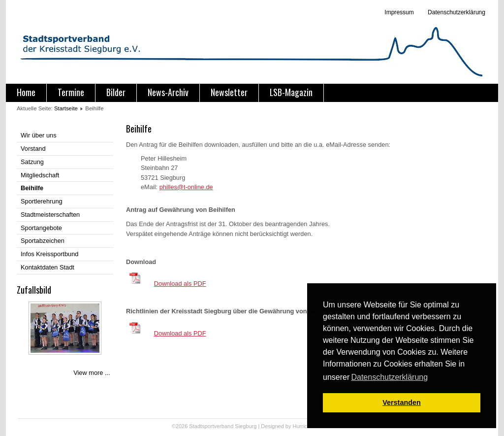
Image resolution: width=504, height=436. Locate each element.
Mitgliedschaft (40, 175)
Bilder (116, 92)
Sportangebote (41, 228)
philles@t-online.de (186, 187)
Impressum (399, 12)
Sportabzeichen (43, 241)
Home (26, 92)
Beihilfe (32, 188)
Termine (71, 92)
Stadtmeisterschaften (50, 215)
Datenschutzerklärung (456, 12)
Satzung (32, 162)
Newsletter (229, 92)
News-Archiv (168, 92)
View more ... (92, 373)
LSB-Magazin (291, 92)
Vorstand (33, 149)
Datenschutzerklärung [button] (389, 377)
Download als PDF (180, 284)
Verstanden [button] (402, 402)
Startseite (66, 108)
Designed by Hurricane (289, 426)
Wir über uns (39, 135)
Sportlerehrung (42, 201)
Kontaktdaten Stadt (47, 267)
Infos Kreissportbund (49, 254)
